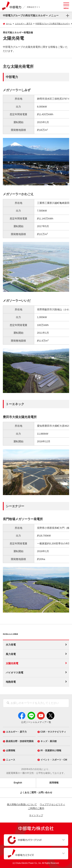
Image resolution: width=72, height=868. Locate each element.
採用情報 (54, 783)
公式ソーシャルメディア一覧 (36, 722)
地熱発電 (11, 682)
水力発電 (11, 645)
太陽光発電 (12, 663)
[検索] (8, 703)
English (18, 783)
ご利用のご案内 (36, 808)
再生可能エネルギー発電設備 (28, 633)
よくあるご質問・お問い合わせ (36, 792)
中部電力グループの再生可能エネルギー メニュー (31, 16)
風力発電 (11, 654)
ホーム (9, 24)
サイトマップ (36, 815)
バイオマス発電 (14, 673)
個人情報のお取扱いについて (22, 804)
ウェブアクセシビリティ (52, 804)
